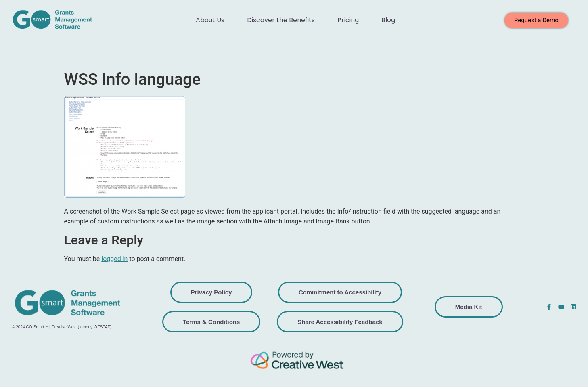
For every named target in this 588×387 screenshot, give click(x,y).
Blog (388, 20)
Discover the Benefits (281, 20)
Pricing (348, 20)
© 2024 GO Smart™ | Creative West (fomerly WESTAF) (62, 327)
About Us (210, 20)
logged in (114, 259)
